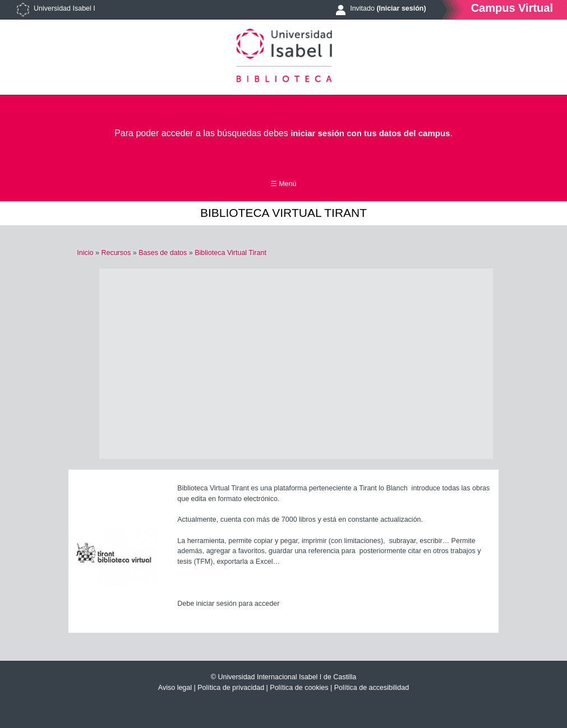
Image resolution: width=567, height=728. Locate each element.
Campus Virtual (512, 8)
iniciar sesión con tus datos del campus (370, 133)
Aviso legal (175, 688)
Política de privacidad (231, 688)
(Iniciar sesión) (401, 8)
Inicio (85, 253)
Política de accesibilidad (372, 688)
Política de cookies (299, 688)
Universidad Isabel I (64, 8)
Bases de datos (163, 253)
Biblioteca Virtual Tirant (231, 253)
